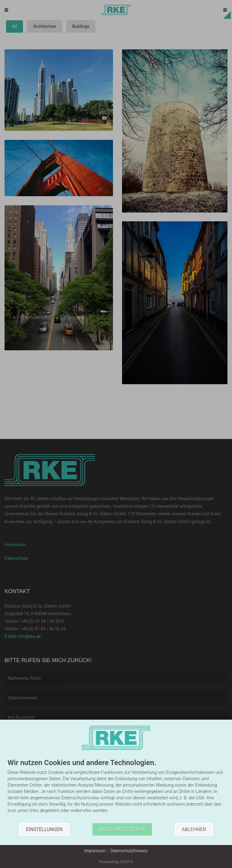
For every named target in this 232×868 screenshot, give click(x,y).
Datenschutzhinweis (129, 851)
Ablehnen (194, 829)
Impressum (95, 851)
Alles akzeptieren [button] (122, 829)
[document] (116, 791)
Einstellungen (44, 829)
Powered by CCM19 (116, 862)
